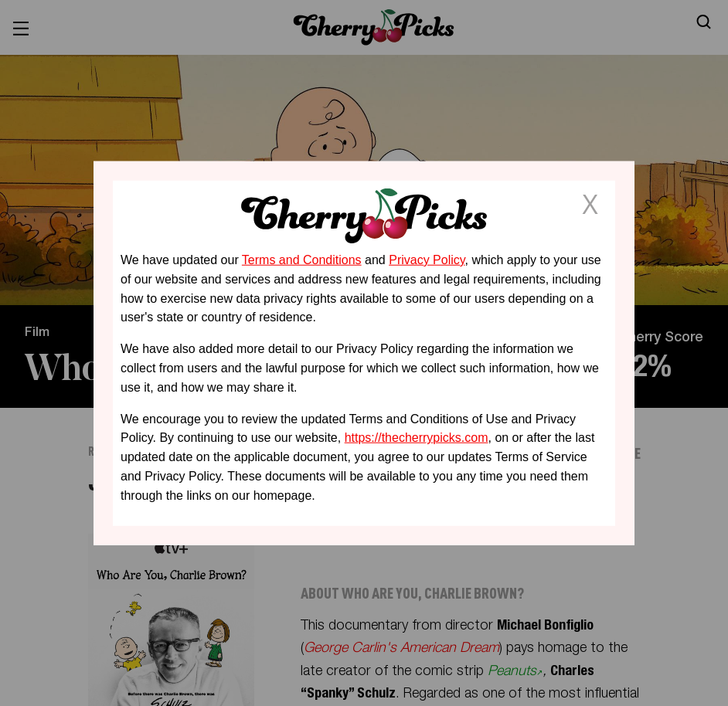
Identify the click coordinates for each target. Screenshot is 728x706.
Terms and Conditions (302, 260)
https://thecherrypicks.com (417, 438)
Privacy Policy (427, 260)
